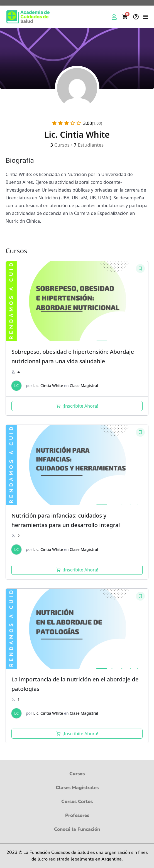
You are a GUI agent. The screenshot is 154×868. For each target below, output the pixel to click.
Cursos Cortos (77, 802)
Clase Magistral (84, 386)
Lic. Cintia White (48, 386)
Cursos (77, 774)
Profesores (77, 816)
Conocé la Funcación (77, 829)
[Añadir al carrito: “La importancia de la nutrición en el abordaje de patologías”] (77, 734)
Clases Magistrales (77, 788)
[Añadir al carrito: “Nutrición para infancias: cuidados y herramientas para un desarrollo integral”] (77, 570)
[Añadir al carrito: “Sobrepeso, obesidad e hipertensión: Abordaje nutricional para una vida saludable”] (77, 406)
